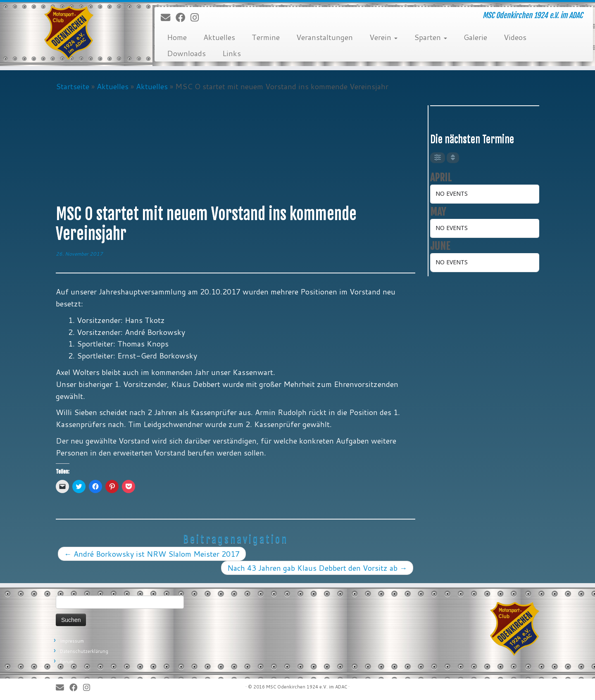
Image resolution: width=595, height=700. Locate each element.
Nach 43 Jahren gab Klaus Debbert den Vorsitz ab (317, 568)
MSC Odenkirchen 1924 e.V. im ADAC (307, 687)
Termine (266, 37)
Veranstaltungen (325, 37)
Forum (67, 662)
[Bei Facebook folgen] (183, 18)
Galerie (475, 37)
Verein (383, 37)
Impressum (72, 641)
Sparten (431, 37)
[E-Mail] (168, 18)
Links (232, 53)
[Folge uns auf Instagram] (197, 18)
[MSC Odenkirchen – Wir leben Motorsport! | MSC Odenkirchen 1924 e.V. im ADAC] (69, 33)
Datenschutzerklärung (84, 651)
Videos (515, 37)
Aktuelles (219, 37)
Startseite (73, 86)
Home (177, 37)
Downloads (186, 53)
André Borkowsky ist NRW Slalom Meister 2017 (152, 554)
